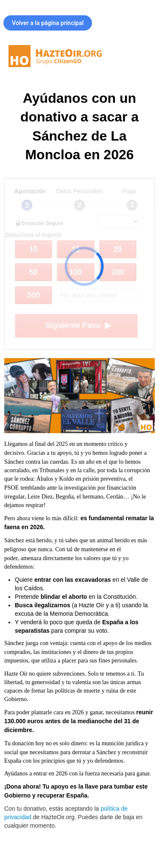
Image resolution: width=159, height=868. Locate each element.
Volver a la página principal (48, 23)
